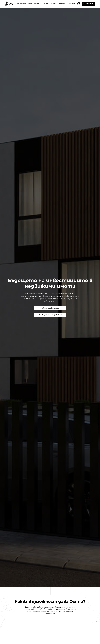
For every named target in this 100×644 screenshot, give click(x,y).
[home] (12, 4)
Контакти (72, 4)
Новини (62, 4)
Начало (23, 4)
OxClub (46, 4)
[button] (34, 4)
